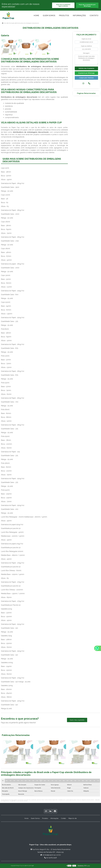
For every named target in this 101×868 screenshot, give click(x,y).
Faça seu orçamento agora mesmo (63, 5)
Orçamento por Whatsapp (86, 73)
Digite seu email (86, 39)
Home (36, 15)
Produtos (64, 15)
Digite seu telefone (86, 46)
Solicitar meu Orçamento (86, 68)
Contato (94, 15)
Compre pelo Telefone (86, 78)
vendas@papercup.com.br (50, 855)
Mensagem (86, 53)
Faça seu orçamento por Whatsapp (87, 5)
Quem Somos (49, 15)
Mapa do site (73, 818)
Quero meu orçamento (77, 720)
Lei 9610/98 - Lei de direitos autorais (19, 801)
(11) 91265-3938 (50, 858)
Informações (79, 15)
